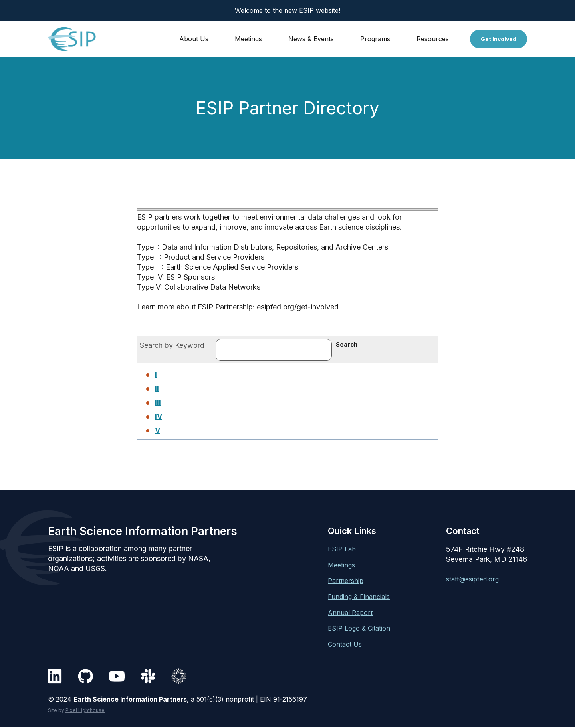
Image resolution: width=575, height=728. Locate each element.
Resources (433, 39)
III (158, 402)
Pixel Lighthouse (85, 710)
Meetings (248, 39)
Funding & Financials (359, 597)
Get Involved (499, 39)
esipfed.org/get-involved (298, 307)
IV (159, 416)
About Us (194, 39)
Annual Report (350, 613)
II (157, 388)
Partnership (346, 581)
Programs (375, 39)
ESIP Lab (342, 549)
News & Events (311, 39)
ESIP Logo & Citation (359, 628)
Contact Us (345, 644)
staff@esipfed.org (472, 579)
